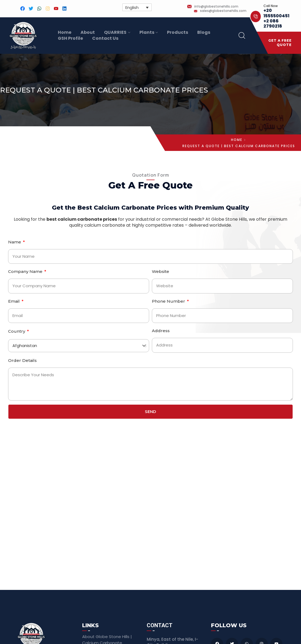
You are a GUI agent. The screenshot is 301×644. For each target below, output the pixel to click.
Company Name (26, 271)
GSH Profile (70, 38)
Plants (147, 32)
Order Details (22, 360)
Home (65, 32)
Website (160, 271)
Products (178, 32)
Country (17, 331)
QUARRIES (115, 32)
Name (15, 242)
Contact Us (105, 38)
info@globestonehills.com (216, 6)
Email (14, 301)
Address (161, 331)
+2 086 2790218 (273, 24)
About (88, 32)
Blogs (204, 32)
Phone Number (169, 301)
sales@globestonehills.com (223, 11)
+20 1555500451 (276, 13)
